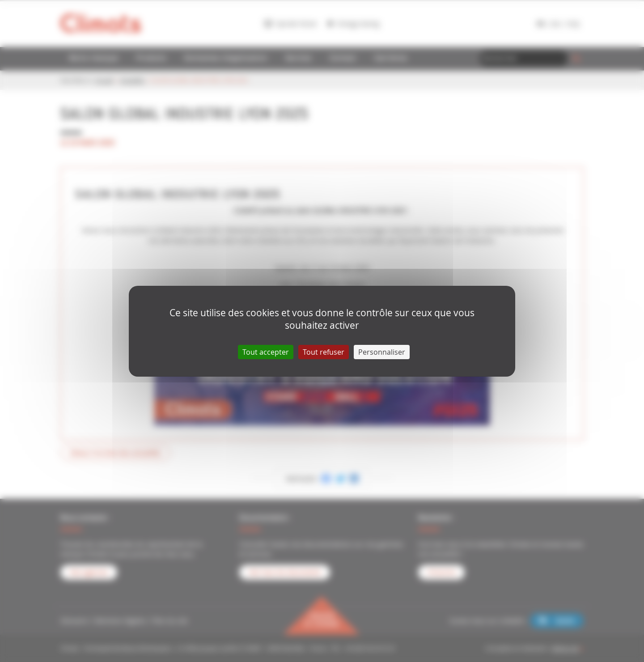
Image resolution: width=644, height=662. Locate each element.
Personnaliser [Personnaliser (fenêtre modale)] (382, 352)
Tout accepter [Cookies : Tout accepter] (266, 352)
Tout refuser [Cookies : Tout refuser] (324, 352)
